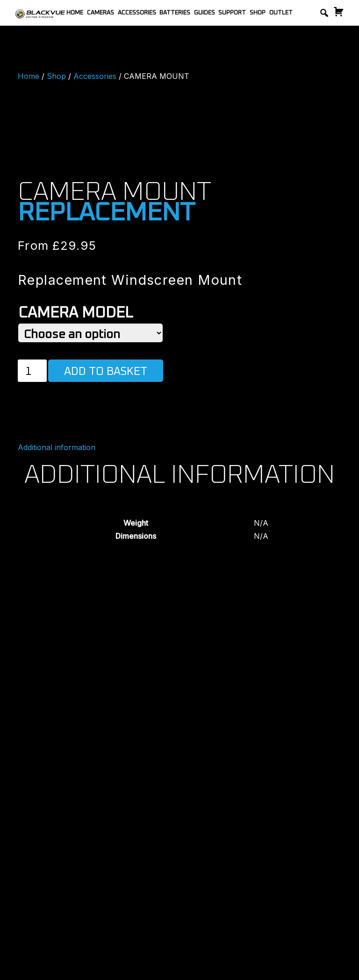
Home (75, 13)
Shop (258, 13)
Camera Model (75, 313)
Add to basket (106, 372)
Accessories (137, 13)
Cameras (101, 13)
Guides (205, 13)
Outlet (281, 13)
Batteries (175, 13)
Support (232, 13)
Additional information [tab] (57, 447)
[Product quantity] (32, 371)
